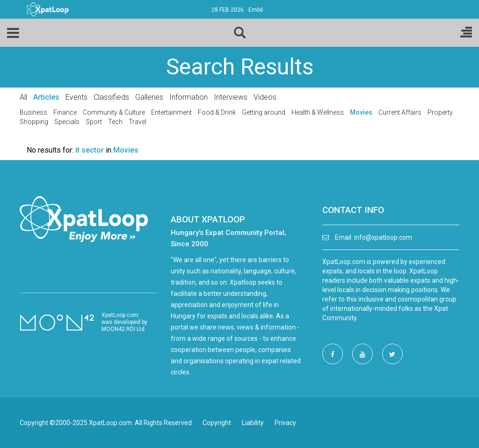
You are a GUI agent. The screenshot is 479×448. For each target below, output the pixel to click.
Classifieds (111, 97)
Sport (94, 122)
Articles (46, 97)
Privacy (285, 423)
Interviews (231, 97)
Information (189, 97)
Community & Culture (114, 112)
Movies (361, 112)
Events (76, 97)
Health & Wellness (318, 112)
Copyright (217, 423)
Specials (67, 122)
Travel (138, 122)
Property (440, 112)
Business (33, 112)
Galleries (149, 97)
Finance (65, 112)
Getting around (264, 112)
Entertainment (171, 112)
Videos (265, 97)
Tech (115, 122)
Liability (253, 423)
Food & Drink (217, 112)
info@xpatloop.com (383, 237)
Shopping (34, 122)
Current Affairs (400, 112)
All (23, 97)
